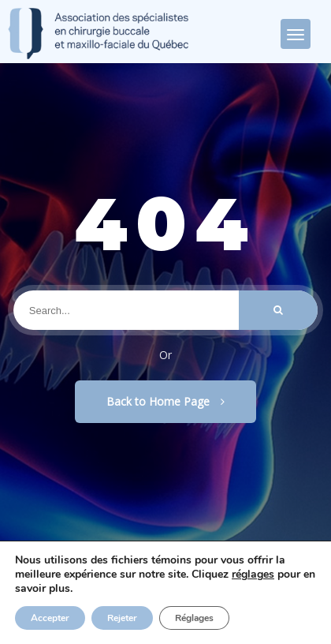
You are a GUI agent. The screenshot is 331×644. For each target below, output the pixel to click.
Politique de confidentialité (175, 612)
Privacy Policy (279, 612)
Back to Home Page (165, 401)
